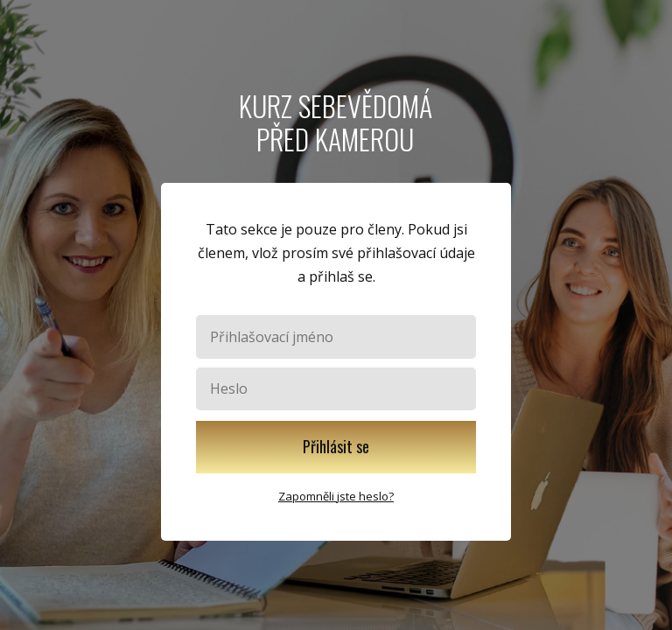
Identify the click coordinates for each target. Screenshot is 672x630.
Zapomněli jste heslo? (336, 496)
